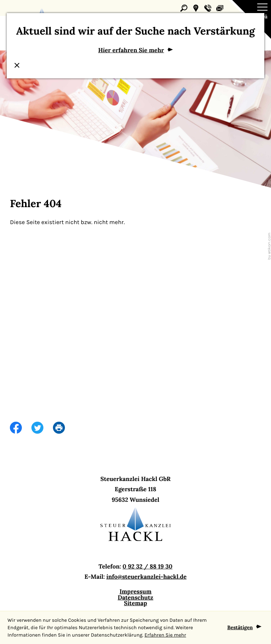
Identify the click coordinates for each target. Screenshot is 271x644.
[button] (196, 8)
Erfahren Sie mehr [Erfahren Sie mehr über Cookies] (165, 635)
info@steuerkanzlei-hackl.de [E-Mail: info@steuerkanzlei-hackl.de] (146, 577)
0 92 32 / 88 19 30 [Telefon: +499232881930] (147, 566)
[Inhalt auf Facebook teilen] (21, 428)
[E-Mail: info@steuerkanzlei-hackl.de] (220, 8)
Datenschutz (136, 597)
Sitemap (135, 603)
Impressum (136, 591)
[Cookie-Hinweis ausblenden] (244, 628)
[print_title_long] (64, 428)
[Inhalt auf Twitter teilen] (42, 428)
